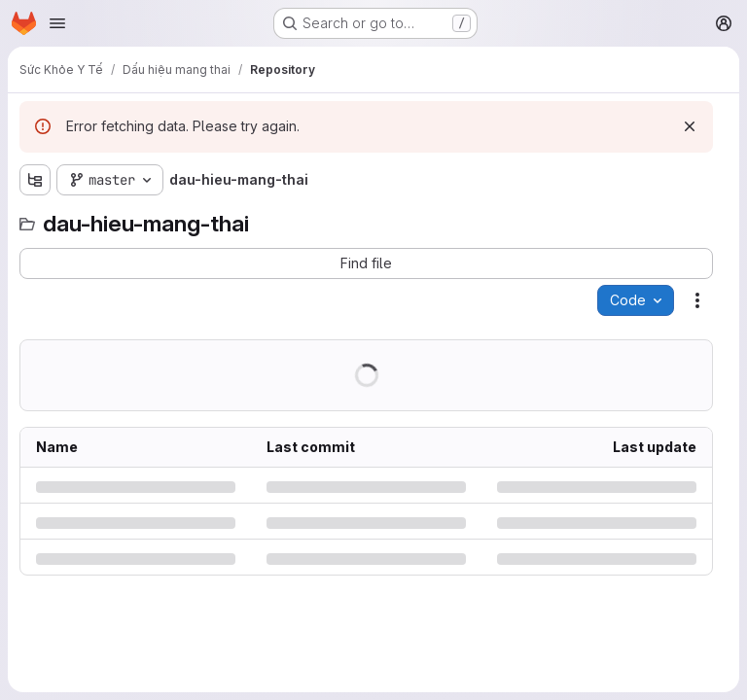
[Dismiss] (690, 126)
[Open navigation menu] (57, 23)
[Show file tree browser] (35, 180)
